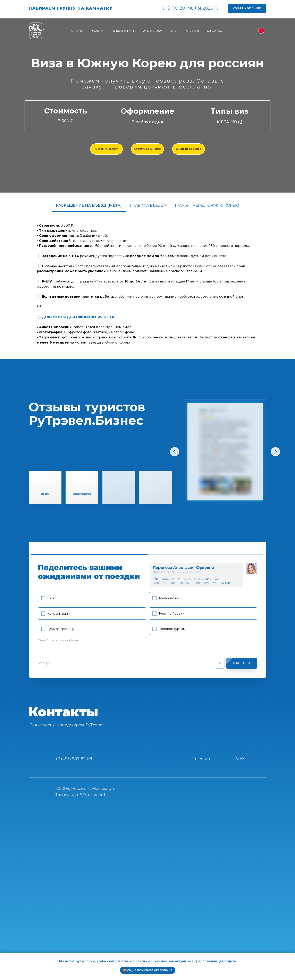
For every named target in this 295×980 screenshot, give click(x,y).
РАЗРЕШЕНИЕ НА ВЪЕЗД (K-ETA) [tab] (89, 205)
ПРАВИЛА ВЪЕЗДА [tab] (148, 205)
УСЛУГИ (98, 31)
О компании (123, 31)
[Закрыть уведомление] (292, 956)
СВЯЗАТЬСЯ (215, 31)
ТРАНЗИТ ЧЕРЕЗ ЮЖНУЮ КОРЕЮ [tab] (207, 205)
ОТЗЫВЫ (193, 31)
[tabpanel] (147, 282)
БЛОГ (174, 31)
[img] (261, 31)
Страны (77, 31)
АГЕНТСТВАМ (153, 31)
